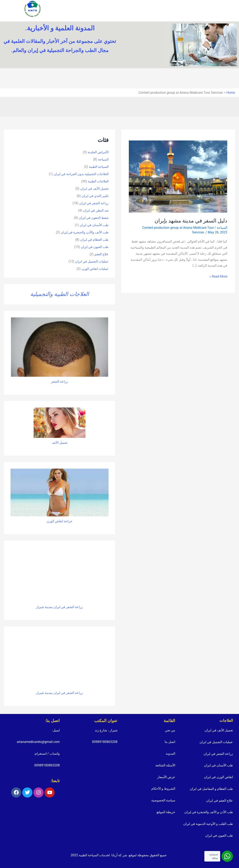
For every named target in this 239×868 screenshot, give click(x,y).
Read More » (218, 276)
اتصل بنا (170, 742)
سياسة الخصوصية (163, 800)
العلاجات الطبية (98, 181)
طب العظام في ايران (94, 240)
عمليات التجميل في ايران (92, 261)
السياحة (222, 228)
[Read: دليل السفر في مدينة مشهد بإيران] (178, 176)
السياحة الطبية (99, 167)
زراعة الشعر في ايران (94, 203)
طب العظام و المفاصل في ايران (211, 789)
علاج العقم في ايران (220, 800)
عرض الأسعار (166, 777)
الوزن (50, 521)
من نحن (170, 730)
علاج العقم (101, 254)
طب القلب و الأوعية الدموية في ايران (208, 824)
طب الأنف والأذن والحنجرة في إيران (85, 232)
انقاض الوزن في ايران (218, 777)
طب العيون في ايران (95, 247)
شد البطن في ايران (96, 210)
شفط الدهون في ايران (94, 218)
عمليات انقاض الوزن (95, 269)
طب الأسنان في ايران (94, 225)
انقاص (59, 521)
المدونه (170, 754)
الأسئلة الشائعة (165, 765)
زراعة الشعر (59, 381)
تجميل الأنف (60, 443)
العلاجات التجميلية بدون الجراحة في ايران (81, 174)
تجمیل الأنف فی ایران (94, 189)
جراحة (68, 521)
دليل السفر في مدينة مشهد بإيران (191, 221)
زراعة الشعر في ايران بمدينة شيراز (59, 607)
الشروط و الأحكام (163, 789)
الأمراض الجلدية (98, 152)
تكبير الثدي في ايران (95, 196)
